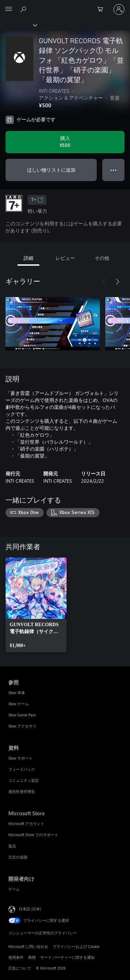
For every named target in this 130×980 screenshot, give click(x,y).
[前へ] (104, 282)
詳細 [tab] (28, 258)
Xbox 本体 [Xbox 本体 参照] (17, 693)
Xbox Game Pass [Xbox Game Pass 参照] (22, 715)
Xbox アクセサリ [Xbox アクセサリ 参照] (22, 726)
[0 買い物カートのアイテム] (102, 9)
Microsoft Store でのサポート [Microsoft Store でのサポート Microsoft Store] (33, 835)
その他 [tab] (102, 258)
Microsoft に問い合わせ (28, 946)
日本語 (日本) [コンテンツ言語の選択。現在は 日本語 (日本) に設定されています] (30, 908)
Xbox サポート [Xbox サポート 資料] (20, 758)
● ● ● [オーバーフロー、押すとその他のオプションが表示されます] (114, 170)
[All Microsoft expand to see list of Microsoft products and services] (9, 9)
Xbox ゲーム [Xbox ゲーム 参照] (19, 704)
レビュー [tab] (65, 258)
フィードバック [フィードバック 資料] (22, 769)
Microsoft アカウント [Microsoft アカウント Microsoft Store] (26, 823)
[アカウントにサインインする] (119, 9)
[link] (36, 605)
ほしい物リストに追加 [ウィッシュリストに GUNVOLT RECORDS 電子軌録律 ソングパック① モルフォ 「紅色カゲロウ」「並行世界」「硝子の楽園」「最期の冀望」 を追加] (51, 170)
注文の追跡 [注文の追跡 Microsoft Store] (18, 857)
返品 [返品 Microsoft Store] (12, 846)
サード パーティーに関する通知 (67, 957)
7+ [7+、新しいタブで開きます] (37, 200)
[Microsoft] (65, 5)
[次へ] (118, 282)
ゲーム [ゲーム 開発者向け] (14, 889)
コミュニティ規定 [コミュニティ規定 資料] (24, 780)
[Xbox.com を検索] (24, 9)
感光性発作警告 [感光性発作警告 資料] (22, 791)
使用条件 (16, 957)
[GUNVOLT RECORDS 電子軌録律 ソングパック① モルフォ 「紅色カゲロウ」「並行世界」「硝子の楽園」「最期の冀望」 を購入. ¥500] (65, 142)
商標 (32, 957)
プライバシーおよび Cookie (76, 946)
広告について (20, 968)
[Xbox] (18, 25)
